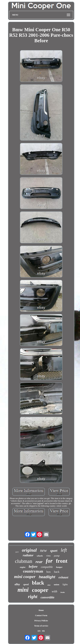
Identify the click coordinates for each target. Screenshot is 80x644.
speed (26, 584)
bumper (59, 567)
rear (39, 562)
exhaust (63, 577)
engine (23, 567)
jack (17, 552)
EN (39, 631)
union (57, 584)
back (57, 572)
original (29, 550)
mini (23, 590)
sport (54, 551)
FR (43, 631)
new (43, 550)
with (54, 591)
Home (41, 610)
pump (57, 556)
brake (63, 592)
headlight (47, 577)
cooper (40, 590)
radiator (28, 555)
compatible (47, 567)
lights (65, 584)
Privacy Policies (41, 621)
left (64, 550)
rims (48, 556)
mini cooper (25, 577)
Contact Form (41, 615)
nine (49, 585)
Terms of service (41, 626)
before (33, 567)
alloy (17, 584)
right (33, 596)
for (49, 561)
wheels (40, 556)
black (38, 583)
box (49, 572)
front (62, 561)
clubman (24, 561)
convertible (48, 597)
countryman (33, 571)
